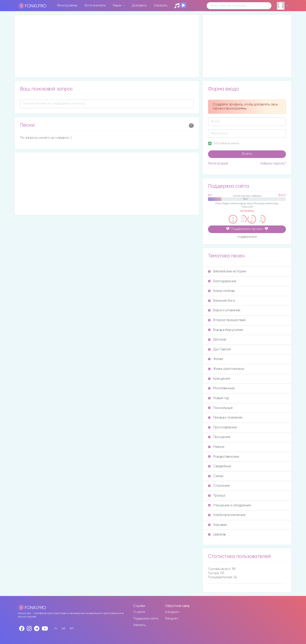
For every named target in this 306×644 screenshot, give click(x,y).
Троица (216, 496)
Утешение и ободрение (229, 505)
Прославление (222, 427)
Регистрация (218, 163)
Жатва (215, 359)
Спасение (219, 486)
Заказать (160, 5)
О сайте (139, 612)
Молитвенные (221, 388)
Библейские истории (227, 271)
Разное (216, 447)
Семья (216, 476)
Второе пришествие (227, 320)
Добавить (139, 5)
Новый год (218, 398)
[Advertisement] (107, 46)
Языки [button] (118, 5)
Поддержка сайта (146, 619)
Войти (247, 154)
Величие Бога (221, 301)
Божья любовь (221, 291)
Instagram (172, 612)
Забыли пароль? (273, 163)
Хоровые (218, 525)
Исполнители (95, 5)
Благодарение (222, 281)
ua (63, 628)
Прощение (219, 437)
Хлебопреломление (227, 515)
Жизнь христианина (226, 369)
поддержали (247, 237)
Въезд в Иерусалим (226, 330)
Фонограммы (67, 5)
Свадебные (220, 466)
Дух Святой (219, 349)
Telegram (172, 619)
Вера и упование (224, 310)
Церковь (217, 534)
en (72, 628)
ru (55, 628)
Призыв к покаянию (225, 418)
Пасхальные (220, 408)
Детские (217, 340)
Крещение (219, 379)
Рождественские (224, 457)
